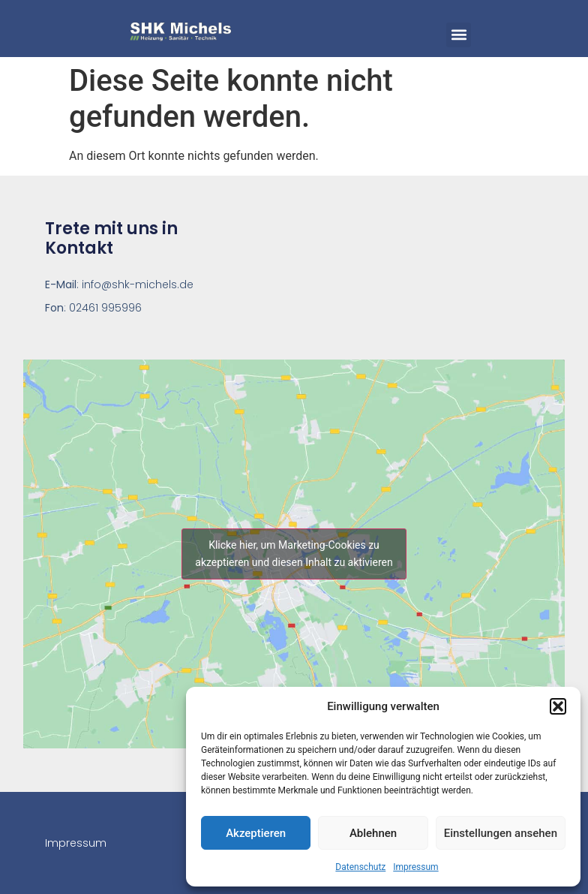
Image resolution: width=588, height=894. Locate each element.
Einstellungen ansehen (501, 833)
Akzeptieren (256, 833)
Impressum (415, 867)
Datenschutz (360, 867)
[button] (558, 706)
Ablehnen (373, 833)
